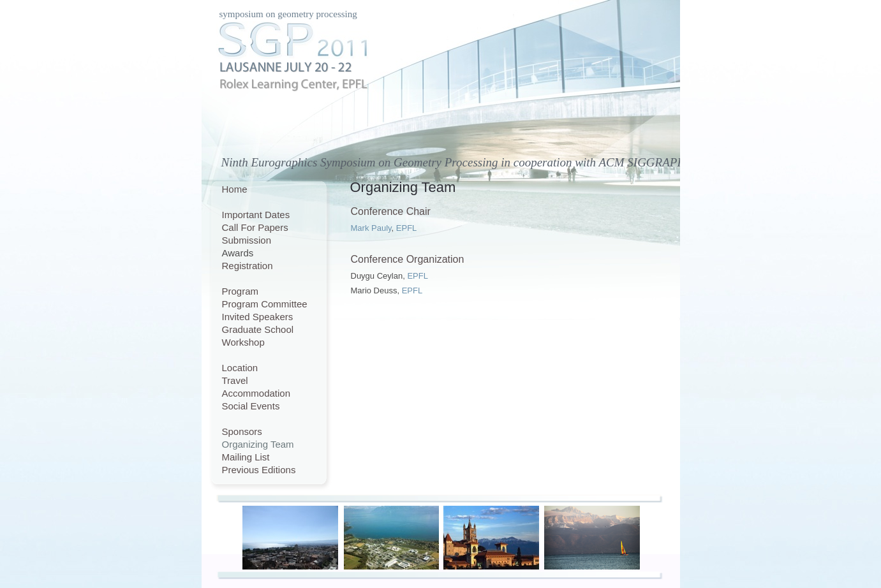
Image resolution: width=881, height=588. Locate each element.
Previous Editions (259, 470)
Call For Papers (255, 227)
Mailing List (246, 457)
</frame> (410, 433)
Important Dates (256, 215)
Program (241, 291)
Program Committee (265, 304)
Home (235, 189)
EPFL (407, 228)
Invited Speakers (258, 317)
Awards (238, 253)
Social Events (251, 406)
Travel (235, 380)
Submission (247, 240)
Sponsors (242, 431)
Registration (248, 266)
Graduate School (258, 329)
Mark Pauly (371, 228)
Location (240, 368)
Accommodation (256, 393)
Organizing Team (258, 444)
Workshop (243, 342)
